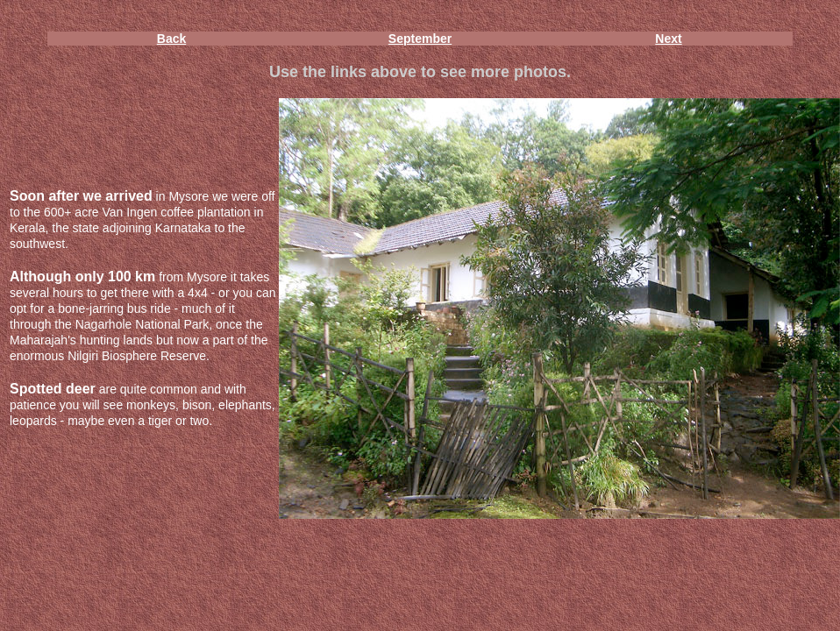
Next (668, 39)
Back (171, 39)
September (420, 39)
